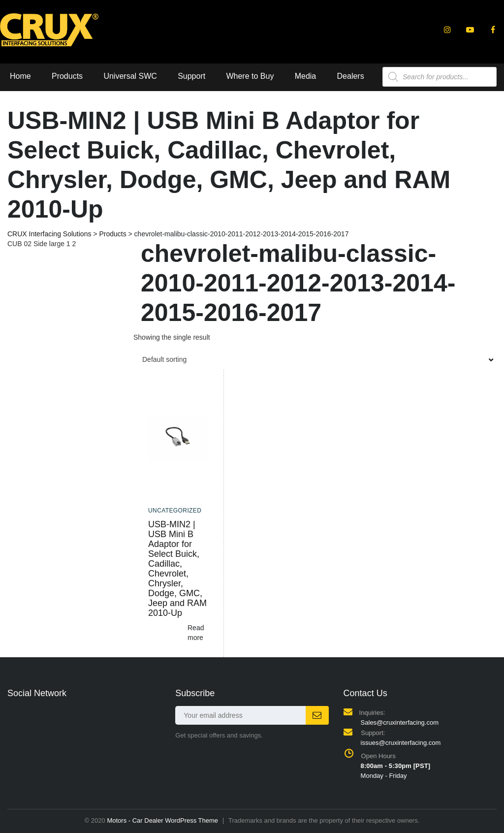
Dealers (351, 76)
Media (306, 76)
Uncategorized (175, 511)
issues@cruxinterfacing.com (401, 743)
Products (67, 76)
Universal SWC (130, 76)
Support (191, 76)
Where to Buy (250, 76)
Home (20, 76)
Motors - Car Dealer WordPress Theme (162, 820)
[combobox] (315, 359)
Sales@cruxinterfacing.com (400, 722)
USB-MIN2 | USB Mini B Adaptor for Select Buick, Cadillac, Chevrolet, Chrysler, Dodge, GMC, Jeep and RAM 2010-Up (177, 569)
